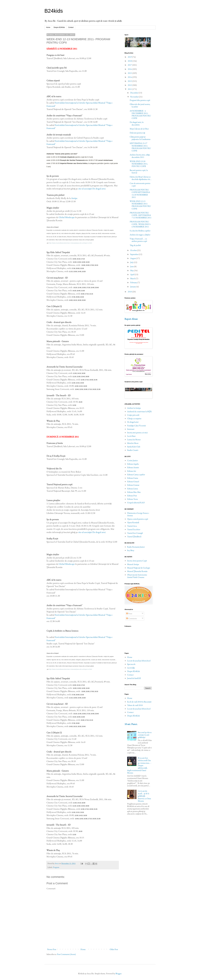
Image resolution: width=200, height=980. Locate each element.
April (132, 274)
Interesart (131, 429)
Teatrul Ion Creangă (135, 533)
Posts (129, 613)
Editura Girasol (133, 481)
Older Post (114, 949)
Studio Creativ (133, 450)
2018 (130, 61)
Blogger (118, 973)
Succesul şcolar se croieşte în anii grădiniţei (145, 735)
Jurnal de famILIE (134, 678)
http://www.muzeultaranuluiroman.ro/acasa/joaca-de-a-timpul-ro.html (70, 243)
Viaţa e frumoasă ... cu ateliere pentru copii (138, 240)
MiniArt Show (133, 443)
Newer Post (52, 949)
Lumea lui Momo (134, 439)
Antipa (74, 198)
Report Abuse (131, 319)
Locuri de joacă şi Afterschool (139, 661)
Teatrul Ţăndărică (134, 537)
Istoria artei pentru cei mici (137, 433)
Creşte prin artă (133, 415)
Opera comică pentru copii (138, 519)
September (134, 254)
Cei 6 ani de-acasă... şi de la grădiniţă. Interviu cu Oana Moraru (144, 796)
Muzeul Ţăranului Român (137, 571)
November (135, 97)
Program (56, 867)
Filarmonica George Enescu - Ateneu (138, 514)
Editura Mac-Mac (134, 492)
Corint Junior (132, 460)
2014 (130, 77)
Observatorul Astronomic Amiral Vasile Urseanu (137, 576)
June (132, 266)
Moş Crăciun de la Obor (139, 129)
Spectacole (131, 664)
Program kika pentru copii (140, 100)
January (133, 287)
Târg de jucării (135, 245)
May (132, 270)
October (134, 250)
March (133, 278)
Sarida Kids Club (134, 447)
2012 (130, 85)
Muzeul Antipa (133, 564)
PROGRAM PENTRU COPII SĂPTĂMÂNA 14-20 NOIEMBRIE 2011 (140, 193)
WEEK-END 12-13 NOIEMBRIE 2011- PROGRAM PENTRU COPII (140, 205)
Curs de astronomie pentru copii (140, 184)
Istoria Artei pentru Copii (137, 561)
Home (48, 27)
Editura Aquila (133, 464)
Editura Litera (132, 489)
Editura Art (132, 471)
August (133, 258)
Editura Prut (132, 496)
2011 (130, 89)
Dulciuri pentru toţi (137, 133)
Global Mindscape (67, 217)
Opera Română (133, 522)
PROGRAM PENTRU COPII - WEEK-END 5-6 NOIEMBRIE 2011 (140, 224)
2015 (130, 73)
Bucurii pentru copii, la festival (139, 171)
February (134, 282)
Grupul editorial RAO (136, 503)
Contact (71, 27)
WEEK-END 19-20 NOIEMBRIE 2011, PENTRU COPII (139, 164)
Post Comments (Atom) (66, 954)
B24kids (54, 11)
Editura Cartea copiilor (136, 474)
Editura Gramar (133, 485)
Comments (132, 618)
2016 (130, 69)
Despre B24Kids (59, 27)
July (132, 262)
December (134, 93)
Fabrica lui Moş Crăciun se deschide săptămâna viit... (141, 178)
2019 (130, 57)
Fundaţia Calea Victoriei (136, 426)
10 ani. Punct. (131, 724)
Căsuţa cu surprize (134, 418)
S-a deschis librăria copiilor (140, 231)
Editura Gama (133, 478)
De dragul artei (133, 422)
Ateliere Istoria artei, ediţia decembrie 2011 (140, 156)
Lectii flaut (131, 436)
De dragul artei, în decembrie (137, 123)
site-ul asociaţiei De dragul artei (92, 189)
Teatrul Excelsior (134, 529)
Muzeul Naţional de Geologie (139, 568)
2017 (130, 65)
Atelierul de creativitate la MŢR (139, 411)
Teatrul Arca (132, 526)
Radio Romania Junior (136, 547)
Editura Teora (132, 499)
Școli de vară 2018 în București (139, 702)
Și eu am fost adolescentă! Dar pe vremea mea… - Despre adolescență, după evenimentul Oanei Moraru (139, 765)
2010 (130, 292)
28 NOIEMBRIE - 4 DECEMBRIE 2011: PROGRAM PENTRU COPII (140, 115)
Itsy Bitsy (131, 550)
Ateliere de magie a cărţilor (140, 235)
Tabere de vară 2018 (135, 705)
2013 (130, 81)
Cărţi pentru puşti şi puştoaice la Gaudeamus (140, 138)
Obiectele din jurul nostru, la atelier (140, 105)
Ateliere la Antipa (134, 408)
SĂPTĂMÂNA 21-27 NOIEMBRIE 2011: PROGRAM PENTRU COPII (140, 147)
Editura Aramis (133, 467)
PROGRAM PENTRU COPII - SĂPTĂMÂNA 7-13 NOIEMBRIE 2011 (141, 215)
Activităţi (131, 668)
